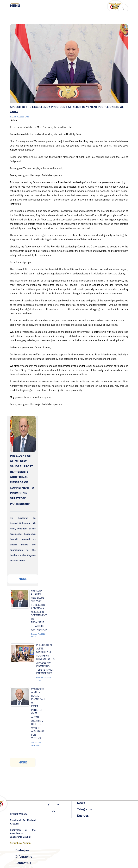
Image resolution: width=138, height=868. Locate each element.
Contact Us (23, 863)
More (23, 579)
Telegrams (84, 809)
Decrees (83, 816)
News (81, 803)
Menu (15, 6)
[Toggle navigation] (15, 6)
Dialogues (22, 850)
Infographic (24, 857)
